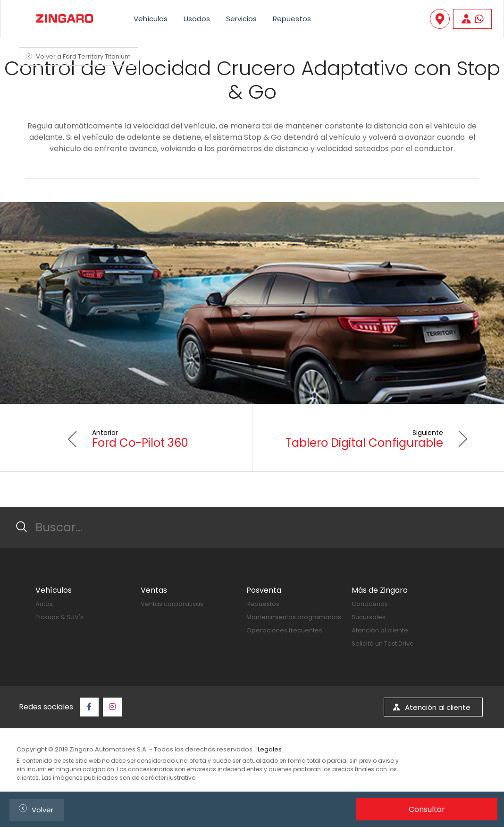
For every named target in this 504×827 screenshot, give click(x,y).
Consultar (427, 809)
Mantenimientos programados (294, 617)
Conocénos (370, 604)
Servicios (241, 19)
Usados (197, 19)
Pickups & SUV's (59, 617)
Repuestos (292, 19)
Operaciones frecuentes (284, 630)
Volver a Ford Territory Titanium (77, 56)
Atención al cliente (380, 630)
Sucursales (369, 617)
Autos (44, 604)
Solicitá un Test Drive (383, 644)
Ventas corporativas (172, 604)
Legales (270, 749)
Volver (34, 808)
